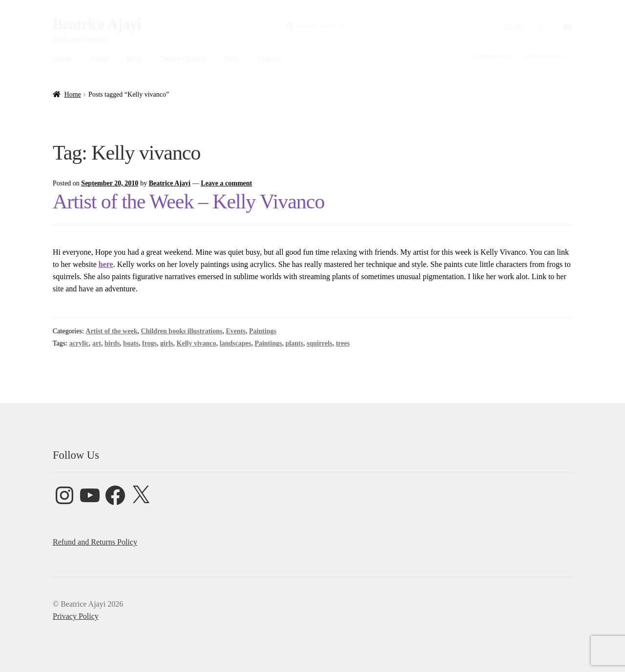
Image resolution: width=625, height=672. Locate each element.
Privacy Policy (546, 56)
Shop (232, 59)
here (106, 264)
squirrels (320, 343)
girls (167, 343)
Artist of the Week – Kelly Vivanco (188, 202)
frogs (149, 343)
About (99, 59)
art (97, 343)
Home (62, 59)
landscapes (236, 343)
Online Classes (183, 59)
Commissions (494, 56)
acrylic (79, 343)
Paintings (263, 331)
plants (294, 343)
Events (235, 331)
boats (131, 343)
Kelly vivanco (197, 343)
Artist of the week (111, 331)
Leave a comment (226, 183)
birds (112, 343)
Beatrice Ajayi (97, 24)
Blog (134, 59)
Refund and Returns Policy (95, 542)
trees (343, 343)
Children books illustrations (181, 331)
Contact (270, 59)
